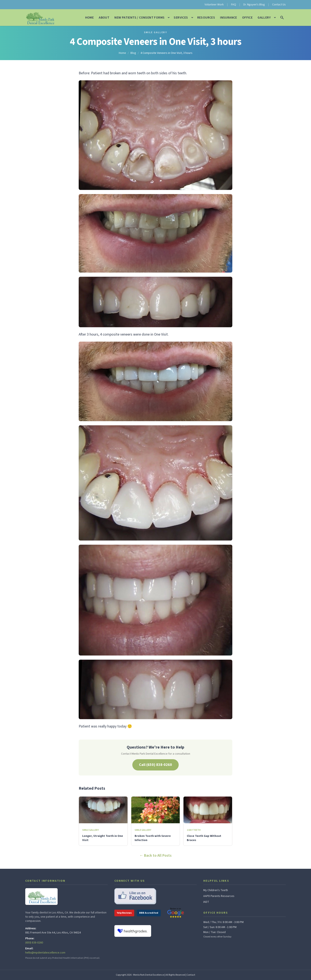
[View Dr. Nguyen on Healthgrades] (133, 931)
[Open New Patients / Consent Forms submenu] (169, 18)
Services (181, 18)
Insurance (229, 18)
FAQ (234, 5)
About (104, 18)
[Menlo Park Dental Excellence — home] (40, 18)
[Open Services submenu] (192, 18)
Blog (133, 53)
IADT (206, 902)
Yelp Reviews (124, 913)
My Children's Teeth (216, 890)
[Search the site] (282, 18)
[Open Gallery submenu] (275, 18)
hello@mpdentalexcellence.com (45, 953)
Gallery (264, 18)
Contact (191, 975)
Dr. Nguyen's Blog (254, 5)
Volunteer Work (214, 5)
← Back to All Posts (155, 856)
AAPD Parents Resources (219, 896)
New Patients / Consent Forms (139, 18)
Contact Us (279, 5)
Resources (206, 18)
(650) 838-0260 (34, 943)
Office (247, 18)
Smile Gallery (155, 33)
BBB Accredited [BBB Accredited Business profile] (149, 913)
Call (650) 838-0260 (155, 765)
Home (90, 18)
